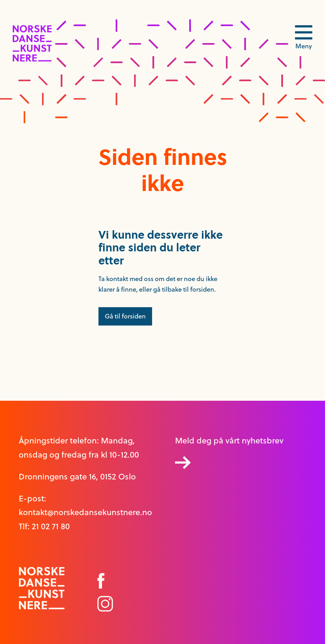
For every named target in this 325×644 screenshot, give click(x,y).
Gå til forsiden (125, 316)
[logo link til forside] (32, 59)
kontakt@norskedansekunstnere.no (85, 512)
